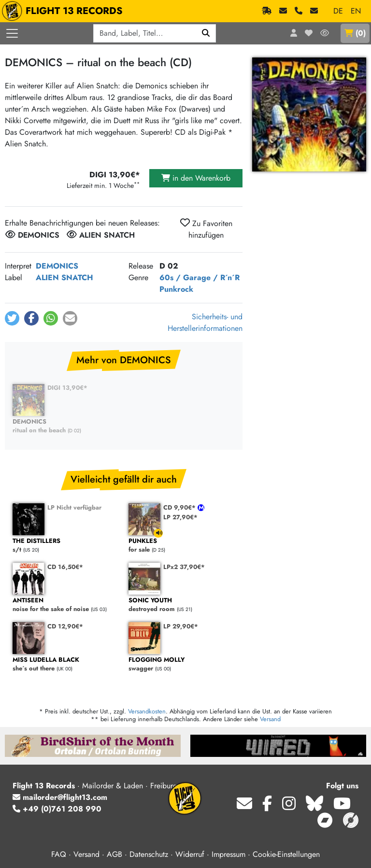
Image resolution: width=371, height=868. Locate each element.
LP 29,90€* (181, 626)
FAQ (59, 854)
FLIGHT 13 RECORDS (64, 11)
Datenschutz (149, 854)
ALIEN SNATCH (64, 277)
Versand (270, 719)
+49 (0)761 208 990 (57, 809)
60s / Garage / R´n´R (200, 277)
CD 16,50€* (65, 567)
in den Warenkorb (196, 178)
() (355, 33)
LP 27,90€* (180, 517)
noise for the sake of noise (66, 605)
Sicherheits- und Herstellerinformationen (205, 322)
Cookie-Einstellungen (286, 854)
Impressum (228, 854)
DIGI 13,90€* (67, 388)
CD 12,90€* (65, 626)
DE (338, 11)
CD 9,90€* (180, 507)
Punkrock (176, 289)
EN (356, 11)
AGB (114, 854)
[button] (12, 318)
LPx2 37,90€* (184, 567)
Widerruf (190, 854)
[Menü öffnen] (12, 33)
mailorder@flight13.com (60, 797)
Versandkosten (147, 711)
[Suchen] (206, 33)
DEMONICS (57, 266)
